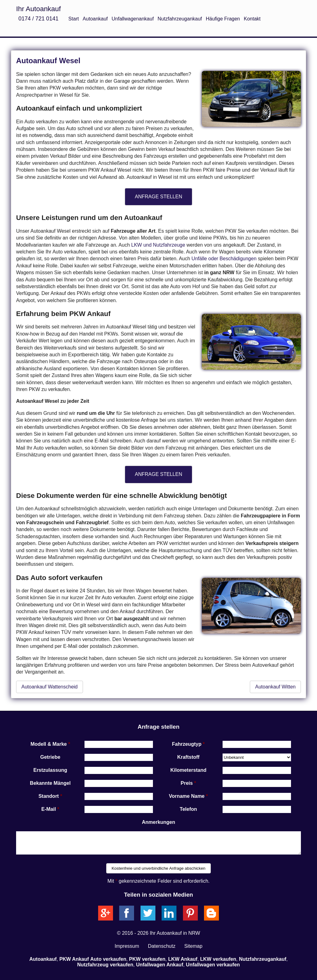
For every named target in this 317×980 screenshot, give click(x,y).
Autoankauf (95, 19)
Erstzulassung (50, 770)
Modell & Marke (48, 744)
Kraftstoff (188, 757)
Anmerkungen (158, 822)
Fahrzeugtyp (187, 744)
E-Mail (49, 809)
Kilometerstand (188, 770)
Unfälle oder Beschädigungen (224, 259)
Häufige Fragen (223, 19)
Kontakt (252, 19)
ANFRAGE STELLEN (159, 197)
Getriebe (50, 757)
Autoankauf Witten (275, 687)
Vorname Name (187, 796)
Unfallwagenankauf (133, 19)
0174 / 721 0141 (38, 19)
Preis (187, 783)
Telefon (189, 809)
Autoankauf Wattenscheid (50, 687)
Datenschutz (162, 946)
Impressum (127, 946)
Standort (49, 796)
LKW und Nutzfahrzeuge (158, 245)
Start (74, 19)
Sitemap (193, 946)
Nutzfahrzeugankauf (180, 19)
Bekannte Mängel (50, 783)
